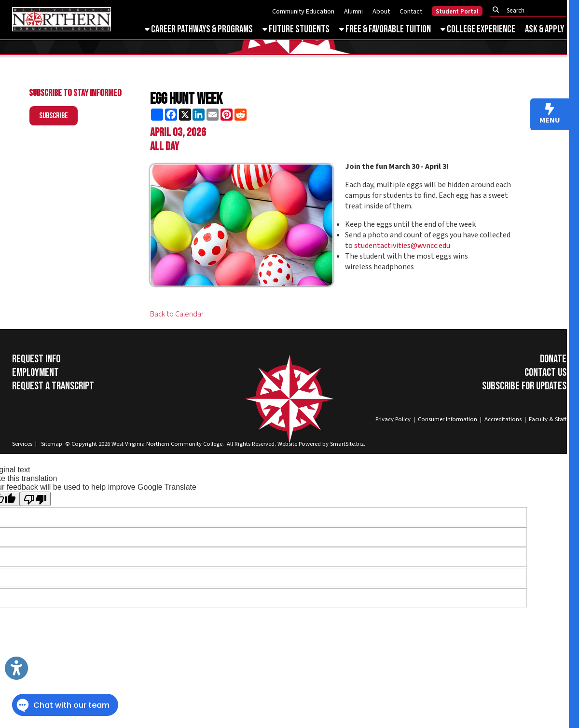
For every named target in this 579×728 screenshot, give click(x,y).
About (381, 11)
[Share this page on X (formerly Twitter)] (185, 115)
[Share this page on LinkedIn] (199, 115)
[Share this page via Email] (213, 115)
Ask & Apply (545, 29)
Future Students (296, 29)
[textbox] (531, 10)
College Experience (478, 29)
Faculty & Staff (548, 419)
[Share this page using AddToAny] (157, 115)
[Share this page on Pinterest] (227, 115)
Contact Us (545, 372)
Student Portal (457, 12)
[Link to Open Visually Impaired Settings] (16, 668)
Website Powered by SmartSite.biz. (321, 444)
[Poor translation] (35, 499)
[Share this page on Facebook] (171, 115)
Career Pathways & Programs (199, 29)
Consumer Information (448, 419)
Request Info (36, 359)
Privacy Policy (393, 419)
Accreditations (503, 419)
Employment (35, 372)
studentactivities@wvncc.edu (402, 246)
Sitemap (52, 444)
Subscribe (54, 116)
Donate (553, 359)
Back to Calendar (177, 314)
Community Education (303, 11)
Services (22, 444)
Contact (411, 11)
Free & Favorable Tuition (385, 29)
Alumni (353, 11)
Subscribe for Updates (524, 386)
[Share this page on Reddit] (241, 115)
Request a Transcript (53, 386)
